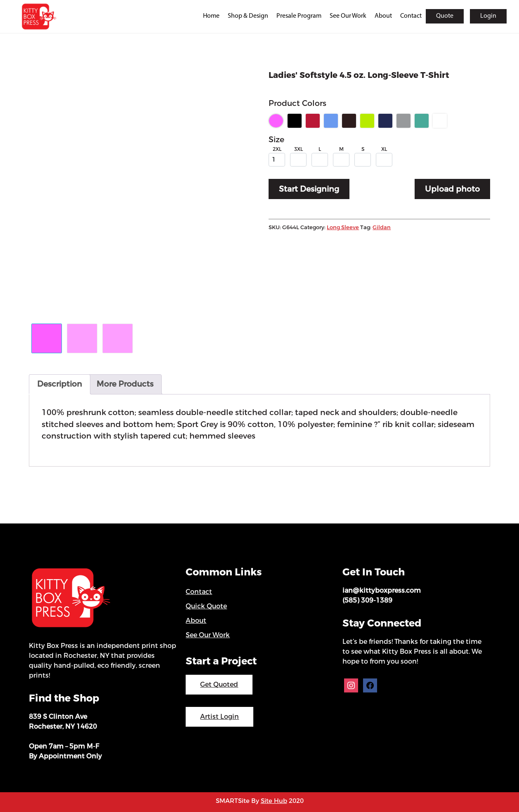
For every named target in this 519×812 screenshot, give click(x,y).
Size (276, 140)
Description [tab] (60, 384)
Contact (411, 16)
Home (211, 16)
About (383, 16)
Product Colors (297, 103)
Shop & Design (248, 16)
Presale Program (299, 16)
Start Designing (309, 189)
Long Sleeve (343, 227)
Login (488, 16)
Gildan (382, 227)
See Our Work (348, 16)
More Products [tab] (125, 384)
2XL (277, 149)
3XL (298, 149)
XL (384, 149)
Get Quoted (219, 684)
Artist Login (219, 717)
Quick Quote (206, 606)
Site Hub (274, 801)
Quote (445, 16)
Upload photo (452, 189)
